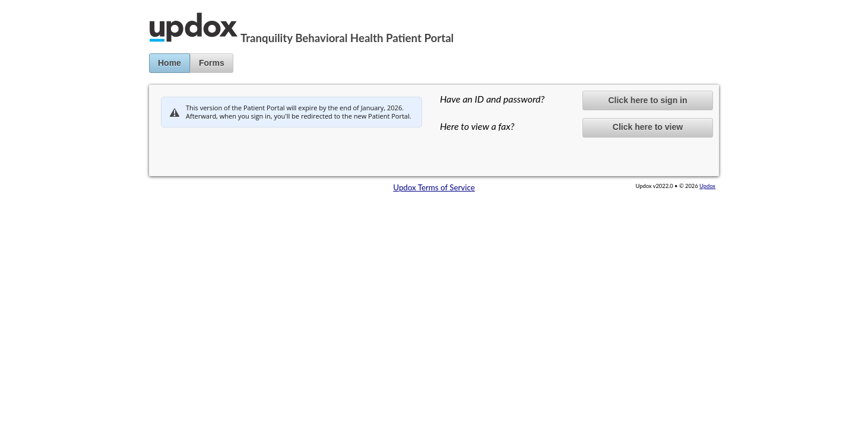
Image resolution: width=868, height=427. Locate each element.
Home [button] (170, 63)
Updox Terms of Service (434, 187)
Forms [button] (212, 63)
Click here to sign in (647, 100)
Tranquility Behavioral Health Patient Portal (347, 38)
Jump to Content (29, 5)
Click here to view (648, 127)
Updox (707, 186)
